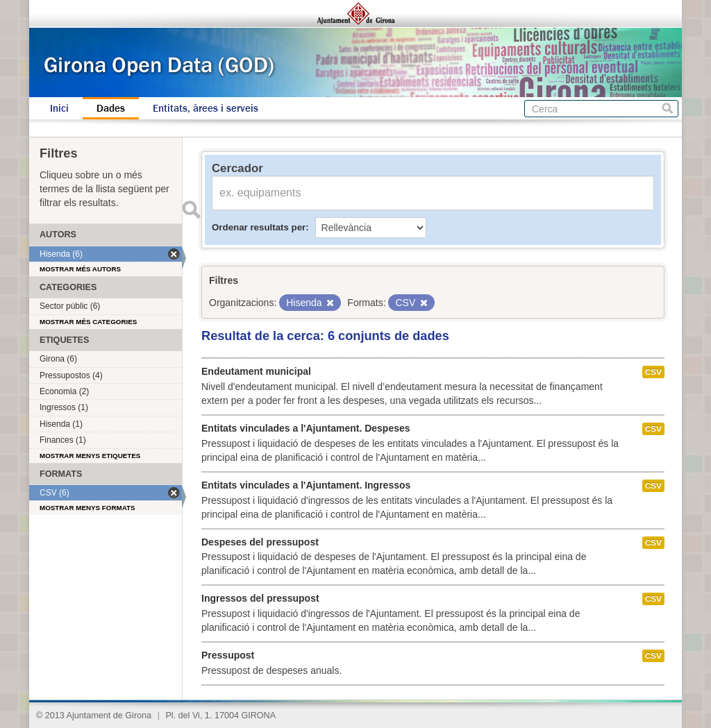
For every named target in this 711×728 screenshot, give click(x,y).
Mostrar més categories (88, 322)
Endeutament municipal (256, 371)
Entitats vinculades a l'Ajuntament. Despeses (306, 428)
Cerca (668, 109)
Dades (111, 108)
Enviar (191, 210)
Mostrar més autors (80, 269)
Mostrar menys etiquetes (90, 456)
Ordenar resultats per (259, 227)
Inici (59, 108)
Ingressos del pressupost (260, 598)
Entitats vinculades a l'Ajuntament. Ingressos (306, 485)
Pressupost (228, 655)
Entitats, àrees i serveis (206, 108)
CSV (653, 372)
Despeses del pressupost (260, 542)
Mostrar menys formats (87, 508)
